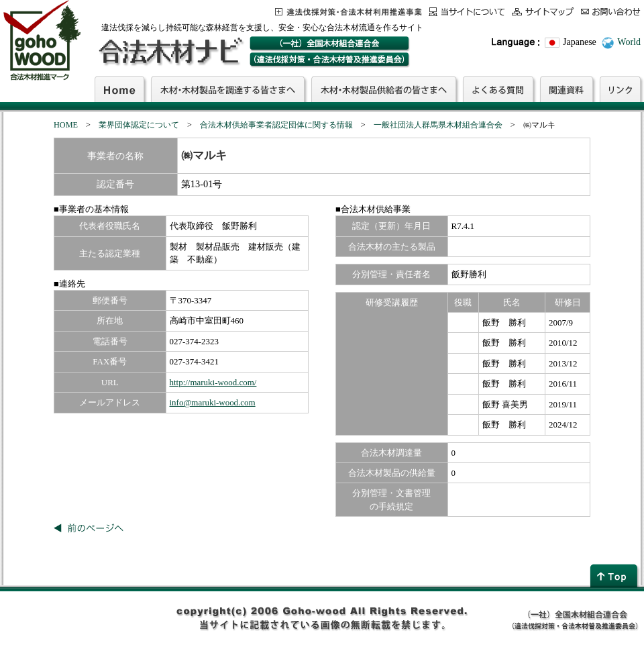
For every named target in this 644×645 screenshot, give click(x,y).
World (629, 42)
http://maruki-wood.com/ (213, 382)
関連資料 (567, 89)
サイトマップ (543, 12)
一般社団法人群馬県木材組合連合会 (438, 125)
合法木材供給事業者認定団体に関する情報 (276, 125)
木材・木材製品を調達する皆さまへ (228, 89)
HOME (66, 125)
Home (119, 89)
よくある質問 (498, 89)
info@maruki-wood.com (213, 402)
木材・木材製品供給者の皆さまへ (384, 89)
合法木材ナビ (170, 52)
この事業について (348, 12)
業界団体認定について (139, 125)
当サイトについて (467, 12)
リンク (620, 89)
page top (615, 576)
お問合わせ (611, 12)
